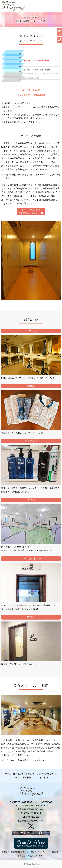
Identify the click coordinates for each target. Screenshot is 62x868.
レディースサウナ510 (47, 774)
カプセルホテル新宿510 (24, 774)
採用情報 (27, 778)
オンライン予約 (40, 778)
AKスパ (18, 778)
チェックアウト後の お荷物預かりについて (31, 211)
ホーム (8, 774)
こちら (21, 122)
